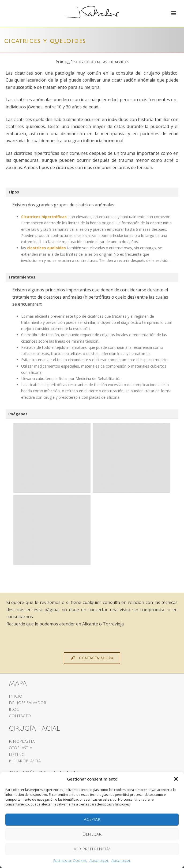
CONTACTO (20, 716)
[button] (176, 779)
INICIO (16, 696)
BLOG (14, 710)
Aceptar (92, 819)
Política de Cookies (70, 861)
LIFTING (17, 755)
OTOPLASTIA (20, 748)
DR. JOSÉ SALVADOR (28, 703)
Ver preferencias (92, 849)
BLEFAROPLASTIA (25, 761)
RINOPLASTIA (22, 741)
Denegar (92, 834)
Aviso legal (99, 861)
